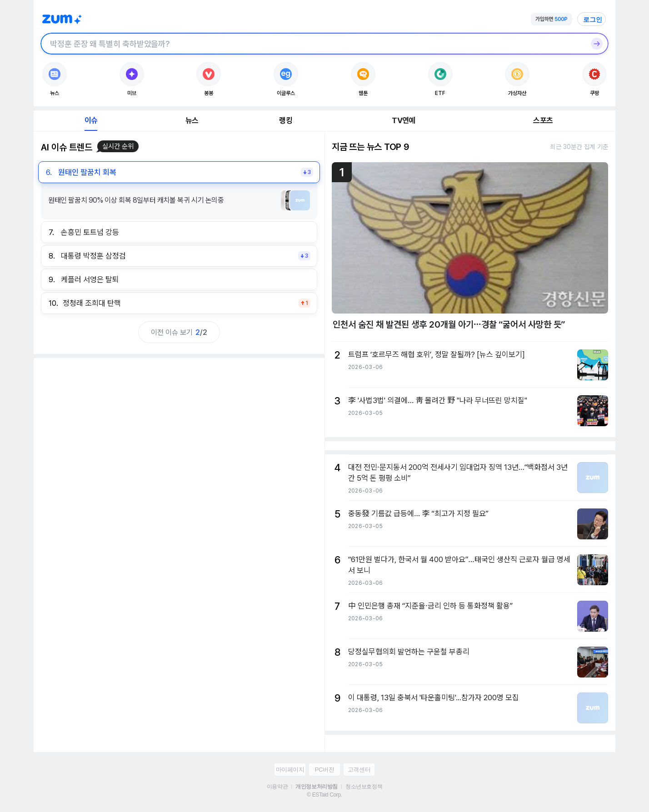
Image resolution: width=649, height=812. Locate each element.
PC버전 (324, 770)
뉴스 (192, 120)
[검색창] (313, 44)
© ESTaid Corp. (324, 795)
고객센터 (359, 770)
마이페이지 (290, 770)
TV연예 (403, 120)
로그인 (593, 20)
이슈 (91, 120)
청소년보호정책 (364, 787)
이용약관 (277, 787)
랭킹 (285, 120)
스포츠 (543, 120)
